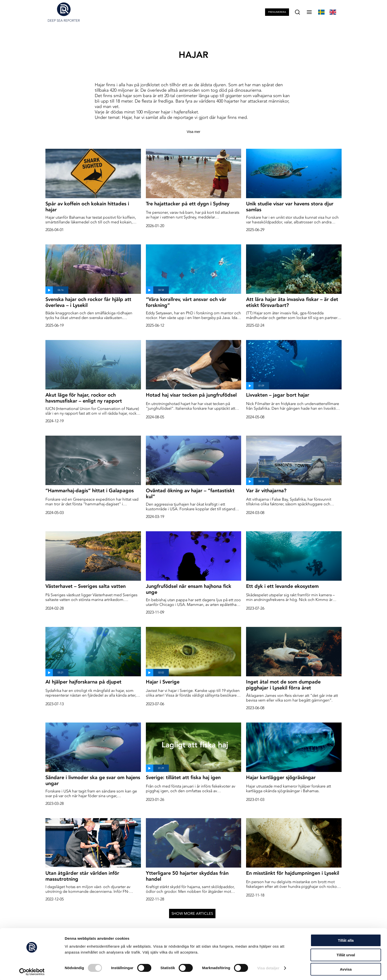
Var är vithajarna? (266, 490)
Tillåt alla (346, 939)
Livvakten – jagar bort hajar (278, 395)
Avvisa (346, 968)
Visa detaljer (268, 967)
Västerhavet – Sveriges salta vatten (86, 586)
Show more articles (192, 914)
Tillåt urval (346, 953)
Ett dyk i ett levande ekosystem (282, 586)
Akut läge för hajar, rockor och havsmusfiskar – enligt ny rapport (84, 398)
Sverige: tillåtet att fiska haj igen (183, 777)
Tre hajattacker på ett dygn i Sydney (188, 204)
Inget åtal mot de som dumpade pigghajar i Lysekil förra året (283, 685)
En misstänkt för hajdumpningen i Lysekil (293, 873)
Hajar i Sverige (163, 682)
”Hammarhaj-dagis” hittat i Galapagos (90, 490)
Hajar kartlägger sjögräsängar (281, 777)
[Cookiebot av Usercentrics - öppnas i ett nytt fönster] (32, 970)
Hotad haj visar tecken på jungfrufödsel (191, 395)
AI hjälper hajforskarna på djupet (83, 682)
